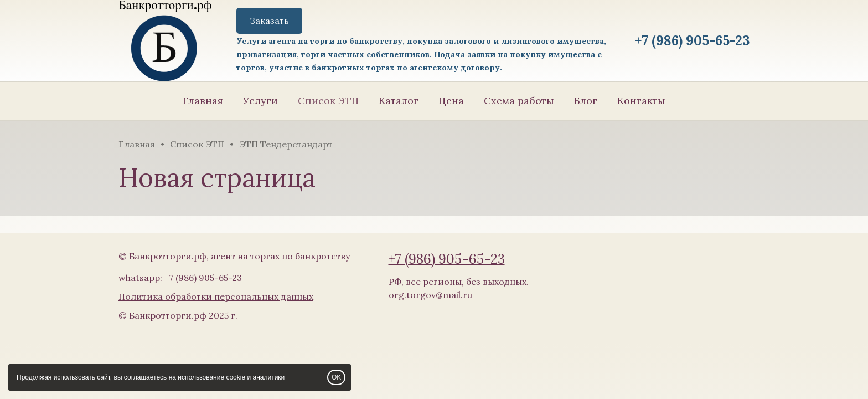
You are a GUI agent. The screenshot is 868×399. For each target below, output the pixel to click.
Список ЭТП (328, 101)
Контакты (641, 101)
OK (336, 377)
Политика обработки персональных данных (216, 296)
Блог (586, 101)
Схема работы (519, 101)
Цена (451, 101)
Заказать (269, 21)
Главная (203, 101)
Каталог (399, 101)
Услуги (260, 101)
